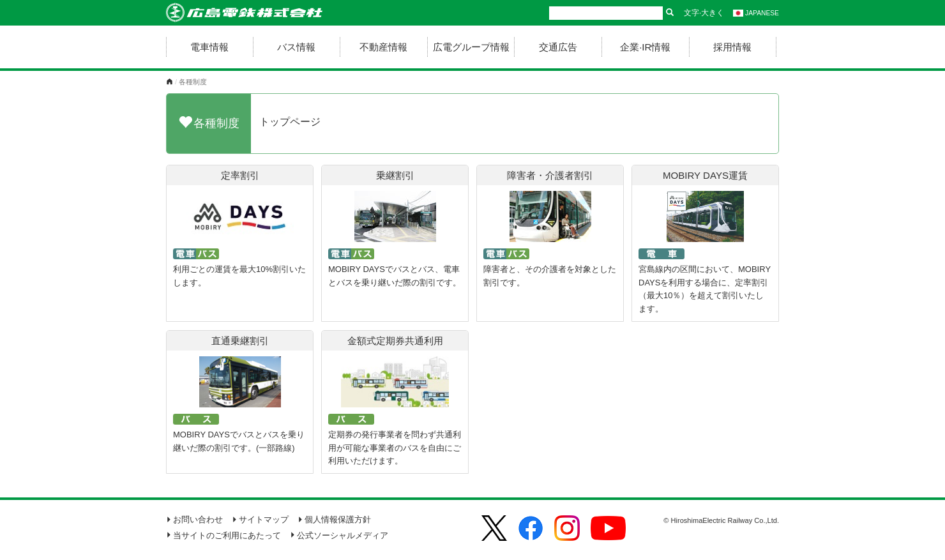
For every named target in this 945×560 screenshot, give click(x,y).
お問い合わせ (194, 519)
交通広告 (558, 47)
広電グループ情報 (471, 47)
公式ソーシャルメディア (339, 535)
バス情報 (296, 47)
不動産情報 (383, 47)
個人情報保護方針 (334, 519)
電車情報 (209, 47)
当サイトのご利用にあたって (223, 535)
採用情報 (732, 47)
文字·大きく (704, 13)
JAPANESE (756, 13)
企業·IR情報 (645, 47)
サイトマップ (260, 519)
